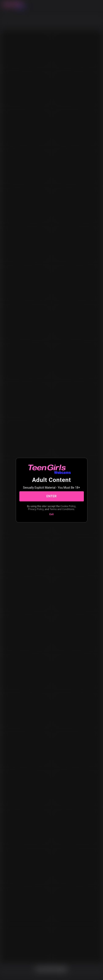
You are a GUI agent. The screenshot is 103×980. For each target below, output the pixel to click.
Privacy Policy (36, 509)
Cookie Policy (68, 506)
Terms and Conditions (62, 509)
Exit (52, 514)
